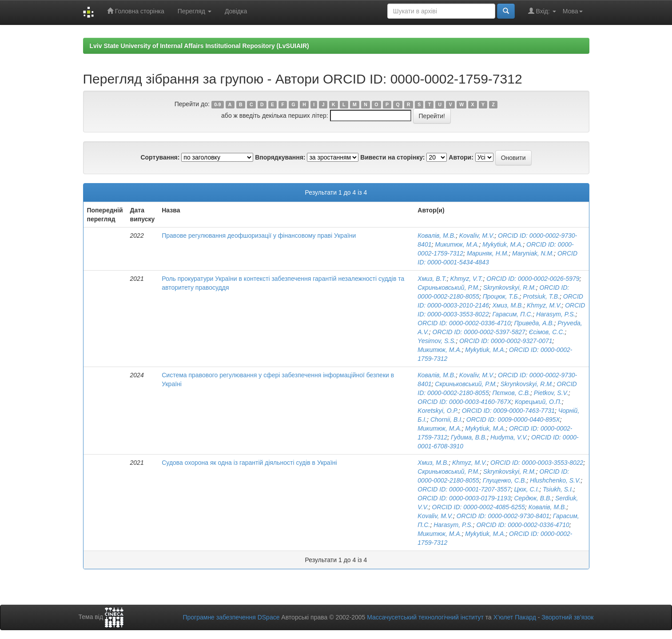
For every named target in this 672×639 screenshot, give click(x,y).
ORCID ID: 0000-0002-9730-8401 (503, 516)
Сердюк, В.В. (533, 498)
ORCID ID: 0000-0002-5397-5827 (479, 332)
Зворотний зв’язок (567, 617)
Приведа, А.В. (534, 323)
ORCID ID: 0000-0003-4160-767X (464, 402)
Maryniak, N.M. (533, 253)
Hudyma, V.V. (509, 437)
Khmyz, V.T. (467, 279)
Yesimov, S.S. (437, 341)
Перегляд (195, 11)
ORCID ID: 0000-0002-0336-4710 (464, 323)
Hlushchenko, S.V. (555, 480)
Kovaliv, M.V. (477, 236)
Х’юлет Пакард (515, 617)
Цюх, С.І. (527, 489)
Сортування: (160, 157)
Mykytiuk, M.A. (503, 244)
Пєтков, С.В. (511, 393)
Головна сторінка (136, 11)
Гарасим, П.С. (512, 314)
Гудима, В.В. (469, 437)
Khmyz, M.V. (544, 305)
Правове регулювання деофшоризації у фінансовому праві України (259, 236)
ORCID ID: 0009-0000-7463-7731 (508, 411)
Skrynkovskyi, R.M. (510, 288)
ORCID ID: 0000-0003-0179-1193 (464, 498)
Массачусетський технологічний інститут (425, 617)
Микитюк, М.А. (457, 244)
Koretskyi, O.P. (438, 411)
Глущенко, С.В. (505, 480)
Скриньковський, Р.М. (449, 288)
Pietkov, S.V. (551, 393)
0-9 (217, 104)
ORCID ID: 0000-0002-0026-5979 (533, 279)
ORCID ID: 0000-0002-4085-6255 (479, 507)
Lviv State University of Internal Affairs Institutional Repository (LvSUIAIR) (199, 46)
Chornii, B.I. (447, 419)
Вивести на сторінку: (392, 157)
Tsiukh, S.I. (558, 489)
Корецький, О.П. (538, 402)
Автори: (461, 157)
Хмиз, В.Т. (432, 279)
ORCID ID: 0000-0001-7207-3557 (464, 489)
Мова (573, 11)
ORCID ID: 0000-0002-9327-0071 (506, 341)
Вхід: (542, 11)
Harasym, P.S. (556, 314)
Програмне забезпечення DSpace (231, 617)
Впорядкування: (280, 157)
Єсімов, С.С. (547, 332)
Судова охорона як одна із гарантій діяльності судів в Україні (249, 463)
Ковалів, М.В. (437, 236)
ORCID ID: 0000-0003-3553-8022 (537, 463)
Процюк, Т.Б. (501, 296)
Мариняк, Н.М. (488, 253)
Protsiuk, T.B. (541, 296)
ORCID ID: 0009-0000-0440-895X (513, 419)
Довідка (236, 11)
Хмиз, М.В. (508, 305)
